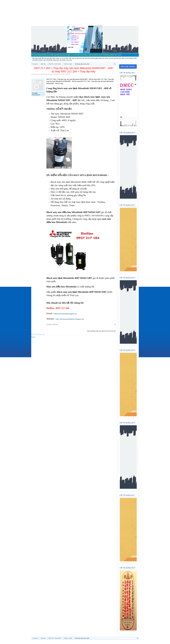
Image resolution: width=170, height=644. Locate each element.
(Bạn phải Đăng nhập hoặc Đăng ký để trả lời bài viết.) (101, 331)
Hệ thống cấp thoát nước (47, 74)
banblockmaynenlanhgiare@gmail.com (65, 314)
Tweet (33, 337)
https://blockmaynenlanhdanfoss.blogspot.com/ (70, 319)
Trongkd (62, 74)
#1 (115, 324)
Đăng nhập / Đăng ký (128, 66)
